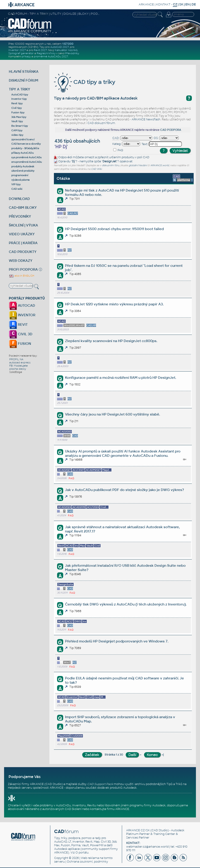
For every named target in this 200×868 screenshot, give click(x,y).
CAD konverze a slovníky (26, 144)
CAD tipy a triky (85, 82)
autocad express (20, 362)
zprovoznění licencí (23, 139)
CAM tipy (17, 130)
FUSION (20, 344)
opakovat (126, 161)
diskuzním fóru (111, 165)
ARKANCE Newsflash (146, 119)
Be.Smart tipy (20, 126)
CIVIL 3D (21, 334)
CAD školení (73, 809)
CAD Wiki (96, 169)
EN (187, 4)
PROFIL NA (16, 359)
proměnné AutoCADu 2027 (51, 56)
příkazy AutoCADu (22, 153)
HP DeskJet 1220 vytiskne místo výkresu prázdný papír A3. (114, 304)
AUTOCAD (22, 305)
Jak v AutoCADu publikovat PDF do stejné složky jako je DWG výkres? (124, 490)
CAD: (116, 138)
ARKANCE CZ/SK (138, 830)
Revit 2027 (40, 50)
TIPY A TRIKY (19, 89)
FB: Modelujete (18, 366)
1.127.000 (68, 44)
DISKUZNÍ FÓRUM (24, 80)
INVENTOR (22, 315)
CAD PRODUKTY (23, 252)
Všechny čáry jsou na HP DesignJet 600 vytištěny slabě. (112, 414)
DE (194, 4)
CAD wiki (17, 189)
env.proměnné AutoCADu (27, 162)
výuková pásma (20, 180)
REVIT (18, 325)
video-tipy (17, 135)
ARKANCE (146, 4)
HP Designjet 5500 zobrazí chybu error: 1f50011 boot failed (114, 229)
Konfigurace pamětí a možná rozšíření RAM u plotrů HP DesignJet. (120, 378)
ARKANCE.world (160, 165)
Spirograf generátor (21, 53)
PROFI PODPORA (23, 269)
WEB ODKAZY (21, 261)
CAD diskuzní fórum (101, 123)
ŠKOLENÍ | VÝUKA (23, 225)
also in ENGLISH (22, 276)
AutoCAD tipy (20, 95)
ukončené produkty (23, 171)
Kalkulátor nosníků (66, 50)
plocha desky (18, 369)
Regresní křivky (46, 53)
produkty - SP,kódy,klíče (25, 148)
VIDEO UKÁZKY (22, 234)
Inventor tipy (19, 99)
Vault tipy (17, 121)
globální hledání (138, 165)
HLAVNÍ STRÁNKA (24, 72)
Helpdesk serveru (20, 788)
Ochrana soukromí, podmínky (87, 862)
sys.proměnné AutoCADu (27, 157)
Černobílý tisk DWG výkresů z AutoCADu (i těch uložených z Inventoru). (126, 604)
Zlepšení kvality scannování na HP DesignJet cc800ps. (111, 341)
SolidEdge (16, 372)
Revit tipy (17, 103)
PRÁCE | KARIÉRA (23, 243)
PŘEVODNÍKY (20, 216)
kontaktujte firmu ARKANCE (110, 809)
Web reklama (90, 858)
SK (181, 4)
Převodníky (72, 53)
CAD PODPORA (171, 130)
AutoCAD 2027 (60, 47)
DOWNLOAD (19, 199)
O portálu (82, 853)
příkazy (26, 56)
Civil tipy (17, 108)
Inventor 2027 (17, 50)
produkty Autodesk (23, 166)
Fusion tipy (18, 112)
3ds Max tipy (19, 117)
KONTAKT (163, 4)
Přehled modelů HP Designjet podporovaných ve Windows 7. (117, 641)
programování (20, 175)
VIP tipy (16, 184)
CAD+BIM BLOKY (23, 208)
